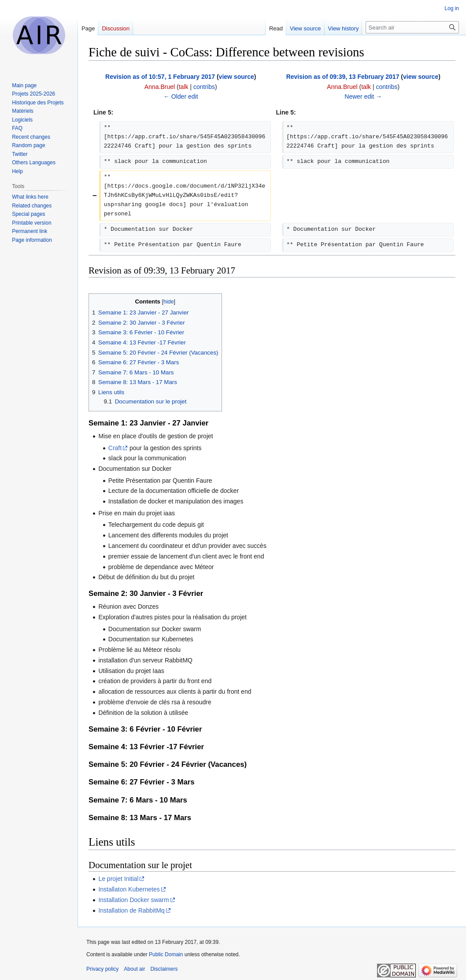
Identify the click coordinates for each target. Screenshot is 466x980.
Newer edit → (363, 96)
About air (134, 969)
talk (184, 87)
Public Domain (166, 954)
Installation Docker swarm (133, 900)
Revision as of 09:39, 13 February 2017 (343, 77)
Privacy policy (102, 969)
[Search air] (412, 27)
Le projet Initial (118, 879)
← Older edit (181, 96)
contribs (204, 87)
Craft (115, 448)
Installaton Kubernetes (129, 889)
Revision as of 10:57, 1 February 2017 (160, 77)
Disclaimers (164, 969)
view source (237, 77)
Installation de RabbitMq (131, 910)
